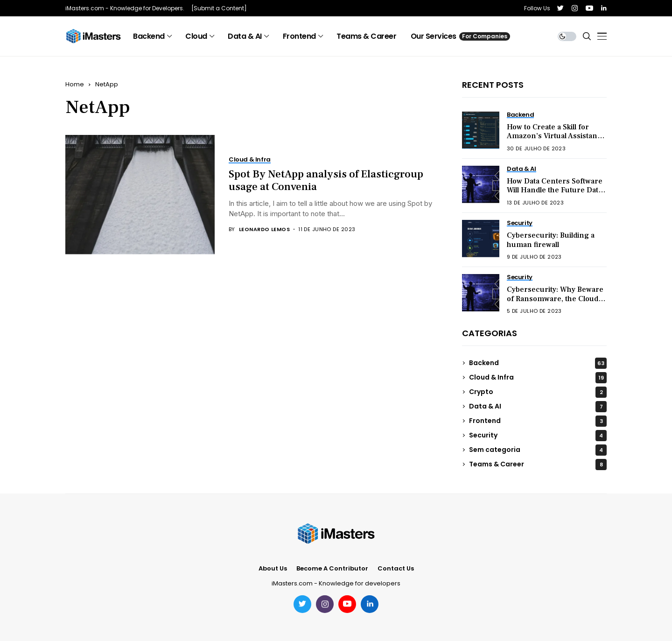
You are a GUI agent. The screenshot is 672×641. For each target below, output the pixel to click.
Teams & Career (538, 465)
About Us (273, 569)
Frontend (538, 421)
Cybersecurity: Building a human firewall (551, 240)
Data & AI (538, 407)
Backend (538, 363)
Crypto (538, 392)
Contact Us (396, 569)
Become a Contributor (332, 569)
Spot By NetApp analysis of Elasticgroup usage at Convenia (326, 181)
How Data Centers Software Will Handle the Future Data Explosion (555, 190)
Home (75, 84)
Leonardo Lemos (264, 229)
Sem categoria (538, 450)
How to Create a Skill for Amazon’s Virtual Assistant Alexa (553, 136)
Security (538, 436)
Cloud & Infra (538, 378)
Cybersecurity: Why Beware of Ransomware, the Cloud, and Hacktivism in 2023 (555, 298)
